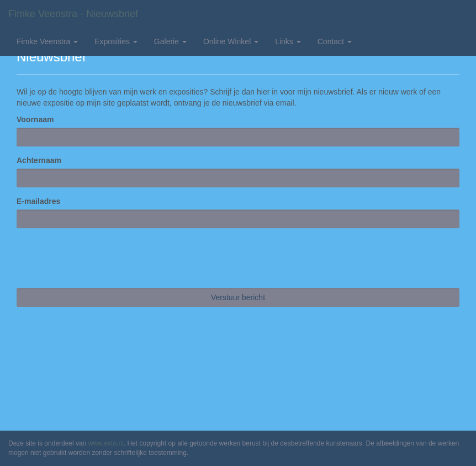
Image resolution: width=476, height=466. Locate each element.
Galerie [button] (170, 41)
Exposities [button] (116, 41)
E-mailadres (38, 201)
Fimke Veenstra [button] (47, 41)
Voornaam (35, 119)
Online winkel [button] (231, 41)
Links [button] (288, 41)
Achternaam (39, 160)
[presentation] (101, 258)
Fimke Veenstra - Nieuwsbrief (73, 14)
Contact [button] (335, 41)
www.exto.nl (106, 443)
